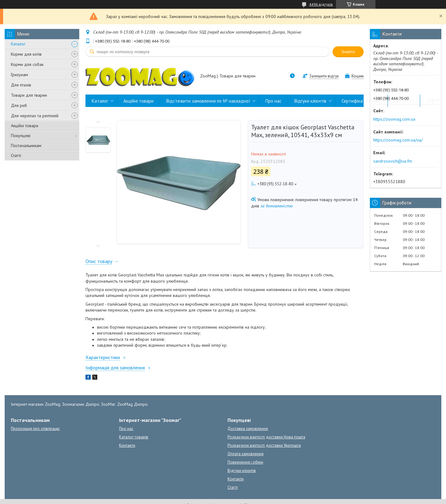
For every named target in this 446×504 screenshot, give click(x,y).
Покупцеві (21, 136)
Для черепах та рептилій (35, 116)
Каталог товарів (134, 437)
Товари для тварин (29, 95)
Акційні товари (25, 126)
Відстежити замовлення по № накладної (208, 101)
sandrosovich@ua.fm (393, 161)
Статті (16, 155)
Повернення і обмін (245, 462)
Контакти (404, 101)
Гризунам (19, 75)
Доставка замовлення (248, 429)
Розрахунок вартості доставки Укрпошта (264, 445)
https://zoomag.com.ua (394, 119)
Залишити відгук (324, 76)
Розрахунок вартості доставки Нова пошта (266, 437)
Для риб (19, 105)
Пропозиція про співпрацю (35, 429)
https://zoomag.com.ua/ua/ (398, 140)
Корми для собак (27, 64)
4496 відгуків (321, 4)
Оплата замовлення (246, 454)
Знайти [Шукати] (348, 52)
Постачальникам (26, 146)
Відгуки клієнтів (310, 101)
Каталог (18, 44)
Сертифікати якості (361, 101)
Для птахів (21, 85)
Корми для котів (26, 54)
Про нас (274, 101)
